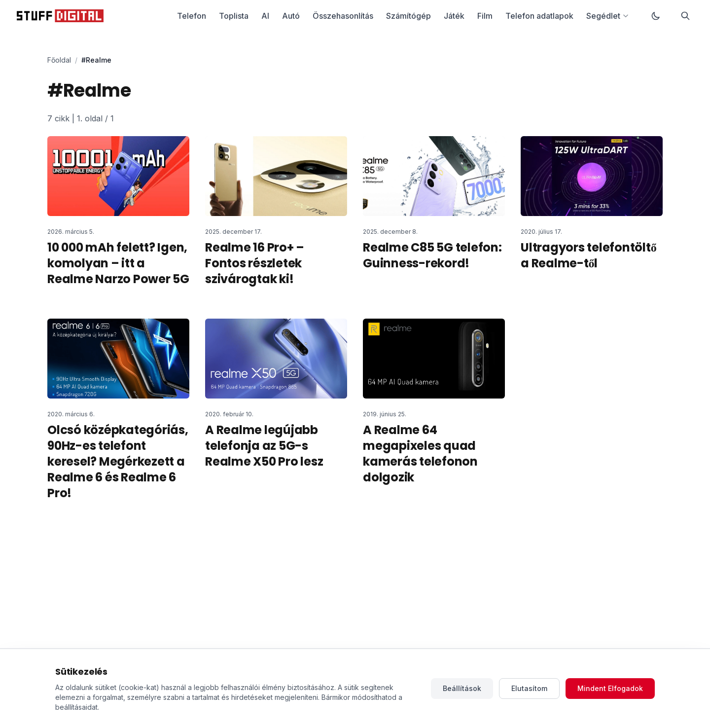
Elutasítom (529, 688)
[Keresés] (685, 16)
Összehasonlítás (343, 16)
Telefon (192, 16)
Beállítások (462, 688)
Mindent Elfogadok (610, 688)
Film (485, 16)
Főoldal (59, 60)
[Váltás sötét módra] (656, 16)
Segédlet (608, 16)
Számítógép (408, 16)
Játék (454, 16)
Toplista (234, 16)
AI (265, 16)
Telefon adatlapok (539, 16)
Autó (291, 16)
